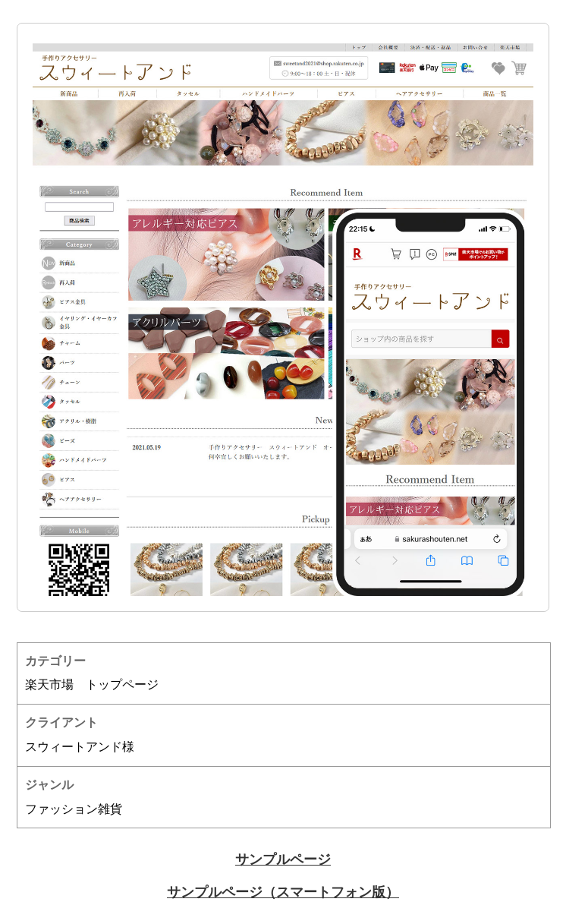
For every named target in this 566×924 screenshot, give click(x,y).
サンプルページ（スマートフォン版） (283, 892)
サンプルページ (283, 859)
